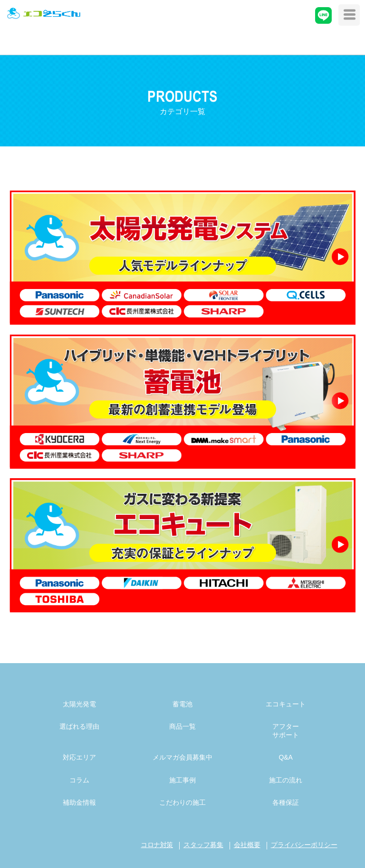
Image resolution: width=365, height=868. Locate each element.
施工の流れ (286, 780)
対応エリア (79, 757)
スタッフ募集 (203, 845)
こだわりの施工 (182, 802)
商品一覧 (182, 726)
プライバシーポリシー (304, 845)
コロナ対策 (157, 845)
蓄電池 (182, 704)
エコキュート (286, 704)
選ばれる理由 (79, 726)
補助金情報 (79, 802)
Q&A (286, 757)
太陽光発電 (79, 704)
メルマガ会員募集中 (182, 757)
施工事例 (182, 780)
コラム (79, 780)
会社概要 (247, 845)
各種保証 (286, 802)
